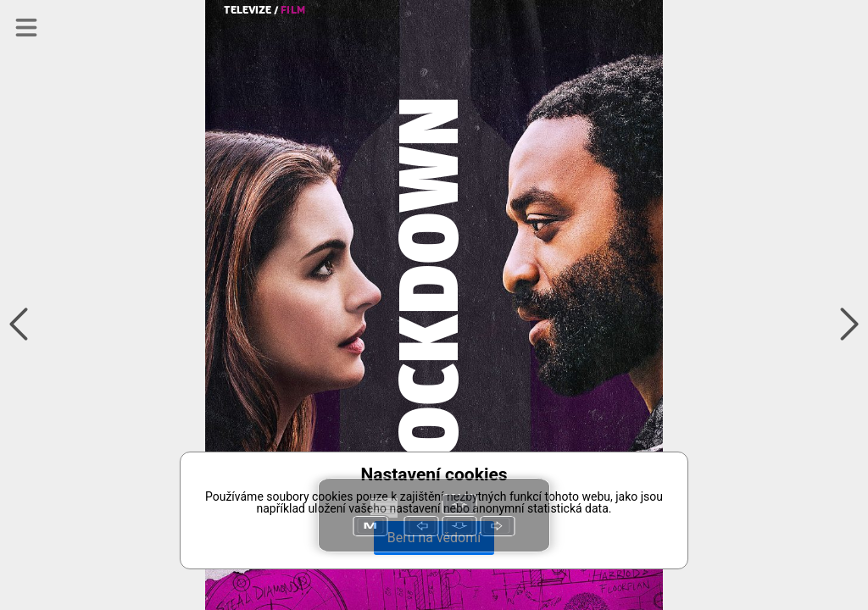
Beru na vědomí (434, 538)
